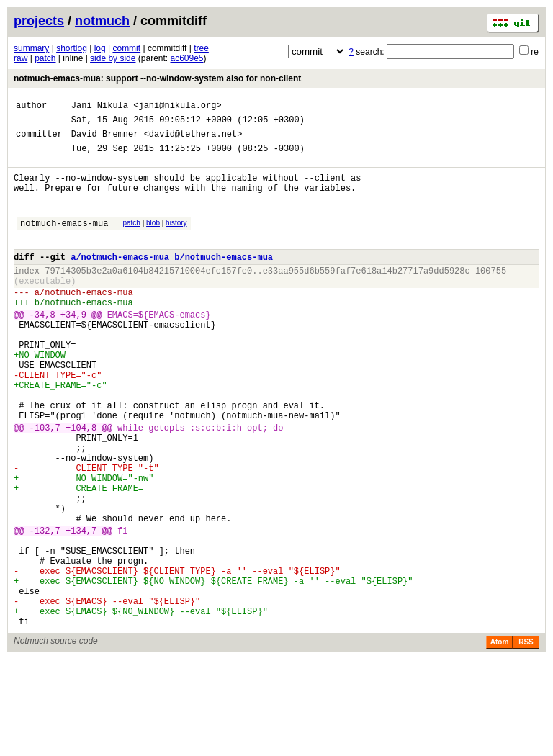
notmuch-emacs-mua (64, 240)
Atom (500, 739)
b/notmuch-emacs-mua (224, 278)
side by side (113, 58)
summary (31, 48)
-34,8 (42, 347)
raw (21, 58)
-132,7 (45, 608)
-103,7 (45, 483)
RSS (526, 739)
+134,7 (81, 608)
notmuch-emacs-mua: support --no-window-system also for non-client (157, 78)
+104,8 (81, 483)
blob (153, 238)
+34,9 (73, 347)
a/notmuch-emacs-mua (120, 278)
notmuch (102, 21)
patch (45, 58)
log (100, 48)
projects (39, 21)
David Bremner (105, 140)
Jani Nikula (100, 107)
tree (201, 48)
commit (126, 48)
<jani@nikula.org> (177, 107)
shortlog (72, 48)
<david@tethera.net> (193, 140)
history (176, 238)
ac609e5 (187, 58)
